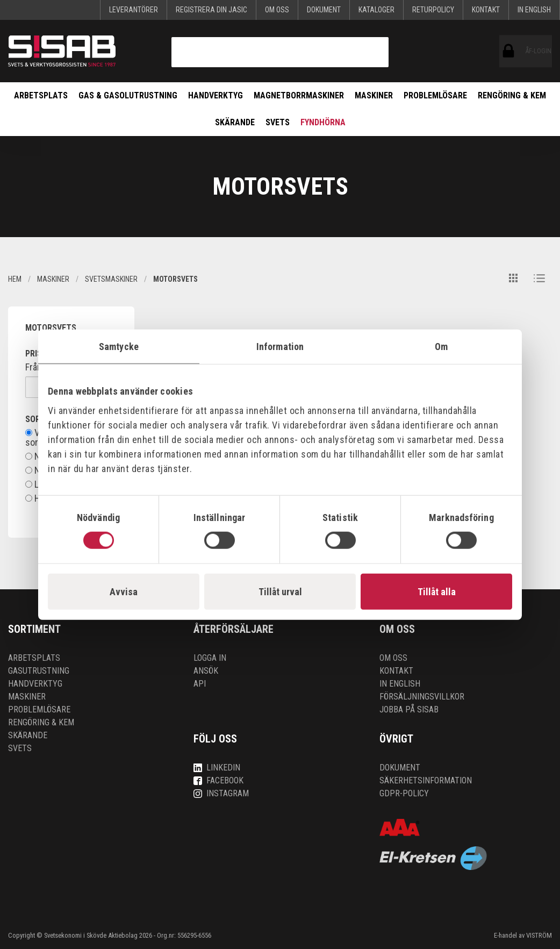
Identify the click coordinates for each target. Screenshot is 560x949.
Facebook (218, 780)
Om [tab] (441, 346)
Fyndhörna (323, 122)
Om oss (277, 10)
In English (534, 10)
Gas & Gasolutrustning (128, 95)
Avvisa (124, 592)
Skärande (235, 122)
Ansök (206, 671)
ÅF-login (509, 51)
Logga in (210, 658)
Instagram (221, 793)
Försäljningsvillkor (422, 697)
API (200, 684)
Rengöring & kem (512, 95)
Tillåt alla (437, 592)
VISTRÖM (539, 935)
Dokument (324, 10)
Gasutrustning (39, 671)
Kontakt (486, 10)
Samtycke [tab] (119, 346)
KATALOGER (376, 10)
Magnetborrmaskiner (299, 95)
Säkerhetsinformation (426, 780)
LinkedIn (217, 768)
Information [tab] (280, 346)
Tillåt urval (280, 592)
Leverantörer (134, 10)
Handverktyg (216, 95)
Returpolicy (433, 10)
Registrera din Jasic (211, 10)
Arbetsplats (41, 95)
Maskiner (374, 95)
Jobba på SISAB (409, 709)
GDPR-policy (404, 793)
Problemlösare (435, 95)
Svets (278, 122)
